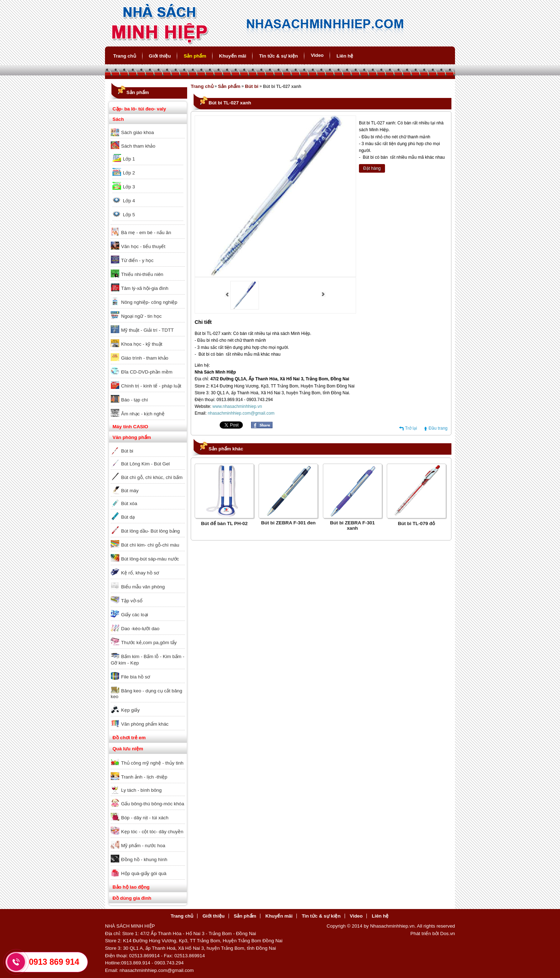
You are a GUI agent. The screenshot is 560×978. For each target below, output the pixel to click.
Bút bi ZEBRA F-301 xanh (352, 525)
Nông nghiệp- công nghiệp (149, 302)
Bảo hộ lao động (131, 887)
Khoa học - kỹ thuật (142, 344)
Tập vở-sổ (132, 601)
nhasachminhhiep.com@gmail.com (241, 413)
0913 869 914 (54, 962)
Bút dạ (128, 517)
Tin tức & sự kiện (278, 56)
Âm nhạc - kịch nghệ (143, 414)
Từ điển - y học (137, 260)
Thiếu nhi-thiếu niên (142, 274)
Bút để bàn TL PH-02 (224, 523)
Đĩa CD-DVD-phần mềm (147, 372)
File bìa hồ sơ (136, 677)
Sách (118, 119)
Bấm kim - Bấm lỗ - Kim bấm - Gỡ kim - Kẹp (147, 660)
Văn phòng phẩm (132, 437)
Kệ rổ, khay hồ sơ (140, 573)
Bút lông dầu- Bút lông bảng (150, 531)
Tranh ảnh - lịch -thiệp (144, 777)
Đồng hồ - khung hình (144, 860)
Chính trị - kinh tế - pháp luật (151, 386)
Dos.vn (448, 933)
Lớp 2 (129, 173)
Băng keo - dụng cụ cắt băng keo (146, 694)
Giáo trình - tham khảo (145, 358)
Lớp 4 (129, 201)
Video (317, 55)
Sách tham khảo (138, 146)
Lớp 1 (129, 159)
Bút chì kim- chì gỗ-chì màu (150, 545)
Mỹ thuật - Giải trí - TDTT (147, 330)
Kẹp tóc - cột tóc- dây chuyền (152, 832)
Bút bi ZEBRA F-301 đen (288, 523)
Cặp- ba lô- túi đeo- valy (139, 109)
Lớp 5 (129, 215)
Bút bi (127, 451)
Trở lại (411, 428)
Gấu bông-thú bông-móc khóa (153, 804)
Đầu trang (438, 428)
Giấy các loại (134, 615)
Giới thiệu (160, 56)
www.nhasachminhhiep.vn (237, 406)
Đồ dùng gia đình (132, 898)
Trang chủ (125, 56)
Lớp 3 (129, 187)
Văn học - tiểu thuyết (143, 246)
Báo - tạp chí (134, 400)
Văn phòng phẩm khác (145, 724)
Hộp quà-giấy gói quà (144, 873)
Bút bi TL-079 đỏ (416, 523)
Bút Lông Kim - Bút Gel (145, 464)
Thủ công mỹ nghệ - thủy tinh (152, 763)
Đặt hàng (372, 168)
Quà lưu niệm (128, 749)
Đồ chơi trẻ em (129, 738)
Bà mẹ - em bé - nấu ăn (146, 233)
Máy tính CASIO (130, 427)
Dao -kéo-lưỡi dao (140, 629)
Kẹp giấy (130, 710)
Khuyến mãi (232, 56)
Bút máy (130, 491)
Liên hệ (345, 56)
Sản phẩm (195, 56)
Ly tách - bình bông (141, 790)
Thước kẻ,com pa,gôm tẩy (149, 643)
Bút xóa (129, 503)
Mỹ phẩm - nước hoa (143, 846)
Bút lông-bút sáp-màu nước (150, 559)
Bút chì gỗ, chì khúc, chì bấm (152, 477)
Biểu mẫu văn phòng (143, 587)
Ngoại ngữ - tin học (141, 316)
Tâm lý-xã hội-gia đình (145, 288)
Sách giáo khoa (137, 132)
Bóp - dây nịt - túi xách (145, 818)
